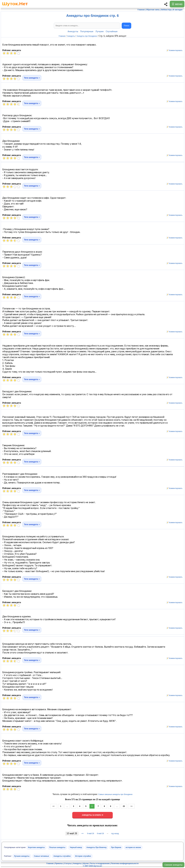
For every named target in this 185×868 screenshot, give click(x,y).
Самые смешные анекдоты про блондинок (115, 794)
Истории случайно (83, 856)
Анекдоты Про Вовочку (96, 847)
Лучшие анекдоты (22, 856)
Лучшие (100, 31)
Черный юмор (76, 847)
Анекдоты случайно (62, 856)
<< (54, 806)
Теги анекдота (32, 78)
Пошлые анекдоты (57, 847)
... (67, 806)
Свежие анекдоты (173, 865)
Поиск (127, 26)
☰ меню (177, 4)
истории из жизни (133, 847)
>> (131, 806)
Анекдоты (73, 31)
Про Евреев (116, 847)
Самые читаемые (41, 856)
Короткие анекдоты (36, 847)
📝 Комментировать (174, 50)
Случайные (112, 31)
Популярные (87, 31)
